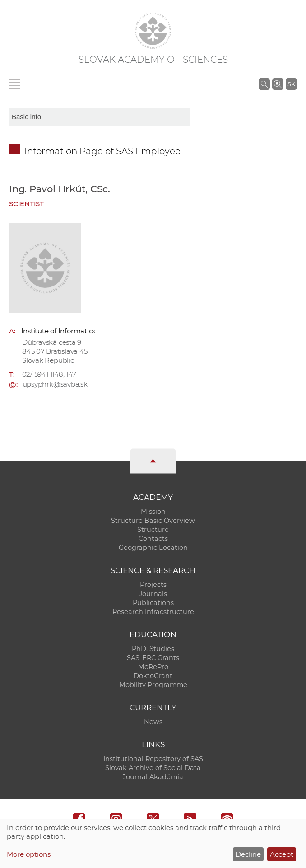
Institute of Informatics (58, 331)
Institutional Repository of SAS (153, 759)
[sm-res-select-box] (99, 117)
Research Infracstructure (153, 612)
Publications (153, 603)
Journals (153, 594)
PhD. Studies (153, 649)
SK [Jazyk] (291, 84)
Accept (282, 854)
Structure (153, 530)
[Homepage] (153, 31)
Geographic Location (153, 548)
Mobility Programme (153, 685)
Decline (248, 854)
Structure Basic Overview (153, 521)
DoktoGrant (153, 676)
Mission (153, 512)
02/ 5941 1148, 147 (49, 374)
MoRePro (153, 667)
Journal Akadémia (153, 777)
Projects (153, 585)
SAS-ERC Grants (153, 658)
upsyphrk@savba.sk (55, 384)
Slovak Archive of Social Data (153, 768)
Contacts (153, 539)
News (153, 722)
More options (29, 854)
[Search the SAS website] (264, 84)
